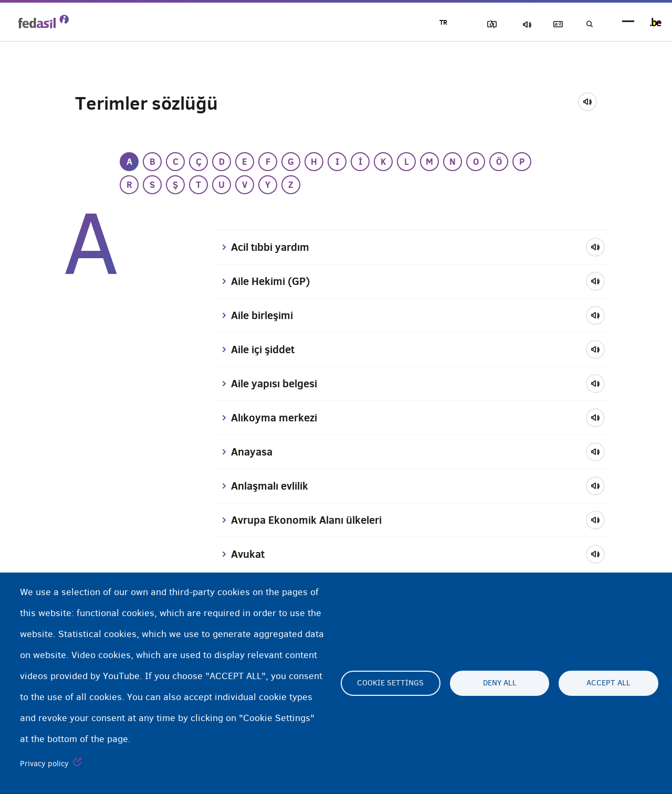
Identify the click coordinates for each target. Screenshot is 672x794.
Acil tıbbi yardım (274, 247)
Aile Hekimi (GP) (274, 281)
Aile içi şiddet (266, 350)
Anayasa (253, 452)
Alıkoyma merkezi (277, 418)
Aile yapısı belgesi (278, 384)
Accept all (608, 683)
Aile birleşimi (265, 315)
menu (628, 22)
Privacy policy (44, 764)
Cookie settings (390, 683)
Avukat (249, 554)
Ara (588, 24)
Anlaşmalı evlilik (274, 486)
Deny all (500, 683)
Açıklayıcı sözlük (552, 24)
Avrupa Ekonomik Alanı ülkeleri (312, 520)
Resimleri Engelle (478, 24)
